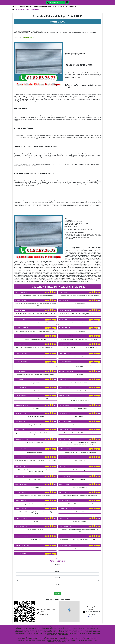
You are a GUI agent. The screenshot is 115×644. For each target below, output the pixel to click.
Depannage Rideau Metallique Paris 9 (25, 630)
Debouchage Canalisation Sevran (69, 639)
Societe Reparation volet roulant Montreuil (30, 640)
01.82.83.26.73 (44, 612)
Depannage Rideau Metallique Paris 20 (90, 633)
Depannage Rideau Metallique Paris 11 (68, 630)
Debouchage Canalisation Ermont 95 (57, 642)
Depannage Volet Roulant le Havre (69, 637)
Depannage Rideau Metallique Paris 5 (26, 628)
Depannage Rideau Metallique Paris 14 (47, 632)
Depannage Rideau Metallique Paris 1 (26, 627)
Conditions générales (63, 635)
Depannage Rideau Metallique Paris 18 (47, 633)
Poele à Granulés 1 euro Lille (69, 640)
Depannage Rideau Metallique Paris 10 (46, 630)
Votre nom (58, 565)
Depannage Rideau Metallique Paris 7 (68, 628)
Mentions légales (51, 635)
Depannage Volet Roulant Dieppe (49, 637)
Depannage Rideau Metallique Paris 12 (90, 630)
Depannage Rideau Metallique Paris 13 (25, 632)
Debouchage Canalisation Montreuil (28, 639)
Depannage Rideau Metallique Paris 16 (90, 632)
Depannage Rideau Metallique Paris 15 (68, 632)
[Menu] (67, 2)
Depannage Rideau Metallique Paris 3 (68, 627)
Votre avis (57, 584)
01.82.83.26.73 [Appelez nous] (54, 3)
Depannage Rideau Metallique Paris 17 (25, 633)
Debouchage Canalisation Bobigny (88, 639)
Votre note (58, 578)
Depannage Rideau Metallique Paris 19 (68, 633)
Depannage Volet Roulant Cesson (30, 637)
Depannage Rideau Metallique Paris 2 (47, 627)
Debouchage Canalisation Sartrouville (49, 639)
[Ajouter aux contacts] (64, 2)
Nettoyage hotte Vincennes (86, 637)
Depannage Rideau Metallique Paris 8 (89, 628)
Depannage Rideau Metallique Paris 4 (89, 627)
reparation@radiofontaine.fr (47, 609)
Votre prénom (57, 571)
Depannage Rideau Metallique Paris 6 (47, 628)
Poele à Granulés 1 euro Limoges (51, 640)
